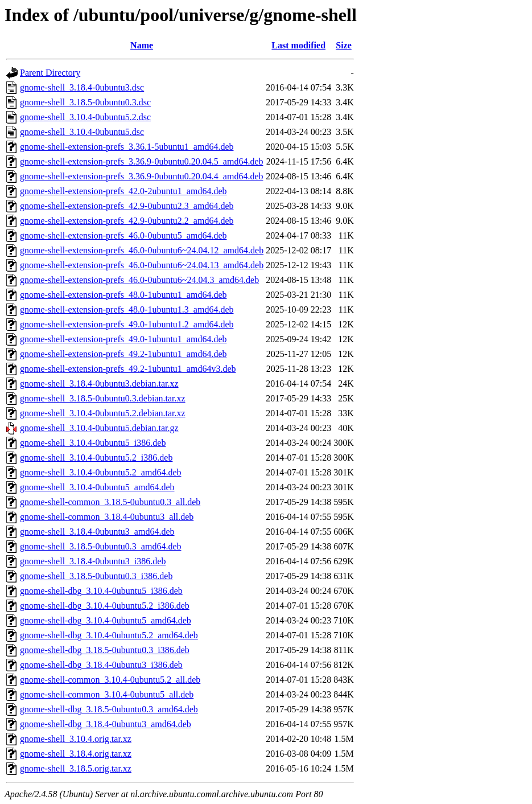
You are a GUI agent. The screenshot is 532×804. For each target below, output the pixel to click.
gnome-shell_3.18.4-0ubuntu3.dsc (82, 87)
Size (344, 45)
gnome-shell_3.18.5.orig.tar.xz (76, 768)
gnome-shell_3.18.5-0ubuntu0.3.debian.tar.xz (103, 398)
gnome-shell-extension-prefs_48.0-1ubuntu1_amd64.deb (123, 295)
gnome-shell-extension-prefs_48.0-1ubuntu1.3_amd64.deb (127, 309)
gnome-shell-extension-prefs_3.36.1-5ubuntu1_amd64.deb (127, 147)
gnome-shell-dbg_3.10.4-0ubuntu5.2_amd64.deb (109, 635)
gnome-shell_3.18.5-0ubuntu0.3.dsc (85, 102)
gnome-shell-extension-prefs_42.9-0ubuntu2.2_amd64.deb (127, 221)
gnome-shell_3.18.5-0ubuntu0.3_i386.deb (96, 576)
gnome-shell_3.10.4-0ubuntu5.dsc (82, 132)
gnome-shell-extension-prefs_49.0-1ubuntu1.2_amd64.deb (127, 324)
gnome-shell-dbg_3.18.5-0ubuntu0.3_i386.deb (105, 650)
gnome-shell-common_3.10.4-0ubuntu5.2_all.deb (110, 680)
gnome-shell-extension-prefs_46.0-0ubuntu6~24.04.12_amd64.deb (142, 250)
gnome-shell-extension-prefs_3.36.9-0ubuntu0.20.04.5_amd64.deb (141, 161)
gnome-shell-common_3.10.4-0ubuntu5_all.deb (107, 694)
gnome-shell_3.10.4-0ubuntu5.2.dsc (85, 117)
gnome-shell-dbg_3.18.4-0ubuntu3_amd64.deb (106, 724)
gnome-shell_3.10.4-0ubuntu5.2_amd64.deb (101, 472)
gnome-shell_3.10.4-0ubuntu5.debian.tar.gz (99, 428)
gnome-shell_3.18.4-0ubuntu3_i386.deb (93, 561)
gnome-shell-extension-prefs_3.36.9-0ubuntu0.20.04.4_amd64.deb (141, 176)
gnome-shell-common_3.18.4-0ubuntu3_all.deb (107, 517)
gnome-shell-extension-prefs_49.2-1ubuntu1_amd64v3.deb (128, 369)
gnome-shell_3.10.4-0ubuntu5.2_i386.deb (96, 458)
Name (142, 45)
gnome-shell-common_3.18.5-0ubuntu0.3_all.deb (110, 502)
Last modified (298, 45)
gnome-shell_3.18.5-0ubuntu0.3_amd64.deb (101, 546)
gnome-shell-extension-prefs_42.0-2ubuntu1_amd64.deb (123, 191)
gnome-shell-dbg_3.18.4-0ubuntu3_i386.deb (101, 665)
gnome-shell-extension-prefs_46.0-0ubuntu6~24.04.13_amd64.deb (142, 265)
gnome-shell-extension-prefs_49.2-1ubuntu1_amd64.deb (123, 354)
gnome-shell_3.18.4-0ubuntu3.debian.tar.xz (99, 383)
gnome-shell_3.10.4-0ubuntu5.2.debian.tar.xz (103, 413)
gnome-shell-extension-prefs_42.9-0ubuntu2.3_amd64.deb (127, 206)
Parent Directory (50, 73)
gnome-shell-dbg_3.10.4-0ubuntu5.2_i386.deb (105, 606)
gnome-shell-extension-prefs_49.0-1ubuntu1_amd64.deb (123, 339)
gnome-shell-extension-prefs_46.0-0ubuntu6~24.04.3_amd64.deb (139, 280)
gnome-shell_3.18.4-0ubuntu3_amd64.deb (97, 532)
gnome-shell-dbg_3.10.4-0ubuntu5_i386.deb (101, 591)
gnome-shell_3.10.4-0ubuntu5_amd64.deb (97, 487)
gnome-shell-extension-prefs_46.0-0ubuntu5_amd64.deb (123, 235)
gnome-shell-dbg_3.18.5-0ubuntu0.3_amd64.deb (109, 709)
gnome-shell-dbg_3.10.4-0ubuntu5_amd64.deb (106, 620)
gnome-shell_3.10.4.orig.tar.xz (76, 739)
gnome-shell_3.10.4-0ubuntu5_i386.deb (93, 443)
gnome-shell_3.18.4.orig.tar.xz (76, 754)
